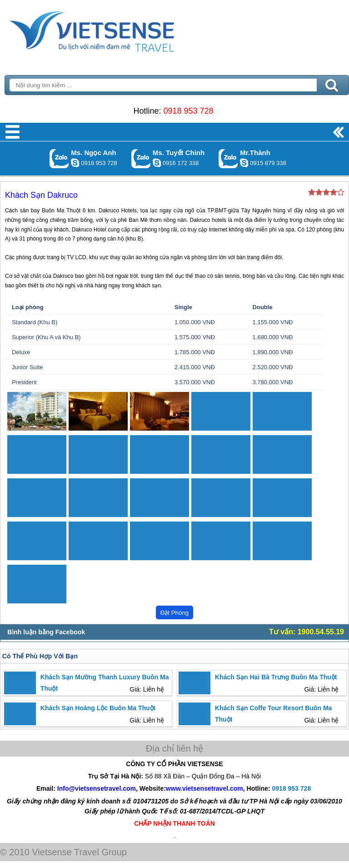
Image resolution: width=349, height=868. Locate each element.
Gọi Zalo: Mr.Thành (228, 158)
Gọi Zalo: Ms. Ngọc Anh (59, 158)
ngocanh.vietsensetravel (75, 163)
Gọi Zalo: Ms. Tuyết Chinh (141, 158)
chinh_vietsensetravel (157, 163)
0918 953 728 (188, 111)
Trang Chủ (115, 30)
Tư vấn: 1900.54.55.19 (307, 632)
